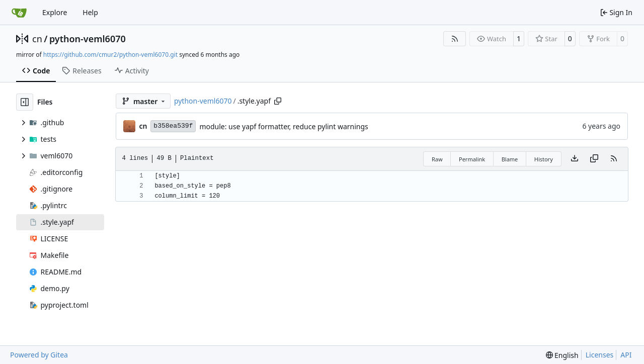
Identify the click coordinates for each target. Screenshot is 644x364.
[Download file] (575, 159)
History (544, 159)
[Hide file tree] (25, 102)
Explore (55, 12)
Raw (437, 159)
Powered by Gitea (39, 355)
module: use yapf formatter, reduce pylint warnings (284, 126)
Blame (510, 159)
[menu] (562, 355)
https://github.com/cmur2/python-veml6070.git (110, 55)
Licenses (600, 355)
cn (37, 39)
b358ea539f (173, 126)
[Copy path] (278, 101)
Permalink (472, 159)
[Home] (19, 13)
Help (90, 12)
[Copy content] (594, 159)
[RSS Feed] (455, 39)
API (626, 355)
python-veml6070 (88, 39)
